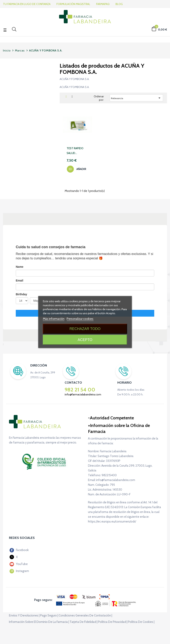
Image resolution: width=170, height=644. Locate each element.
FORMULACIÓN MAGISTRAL (74, 4)
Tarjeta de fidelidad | (84, 622)
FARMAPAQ (104, 4)
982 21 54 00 (80, 390)
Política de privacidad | (113, 622)
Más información (54, 319)
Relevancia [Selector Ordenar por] (136, 98)
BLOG (120, 4)
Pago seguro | (49, 615)
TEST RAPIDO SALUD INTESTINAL (75, 151)
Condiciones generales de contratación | (85, 615)
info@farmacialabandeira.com (83, 394)
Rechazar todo (85, 329)
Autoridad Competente (112, 418)
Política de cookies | (141, 622)
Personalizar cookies (80, 319)
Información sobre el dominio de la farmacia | (39, 622)
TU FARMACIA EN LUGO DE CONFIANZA (27, 4)
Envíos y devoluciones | (24, 615)
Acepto (85, 340)
